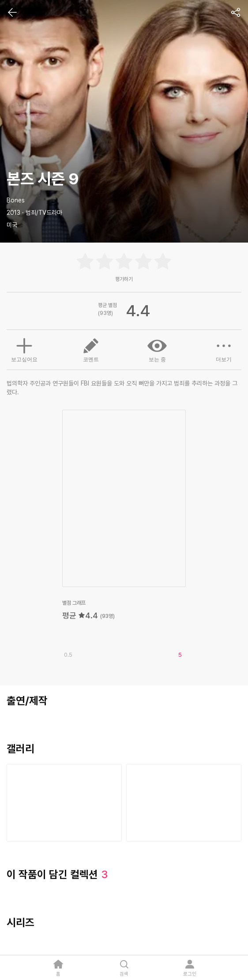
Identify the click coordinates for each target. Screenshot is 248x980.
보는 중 (157, 349)
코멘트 (91, 349)
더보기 (224, 349)
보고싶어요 (24, 349)
